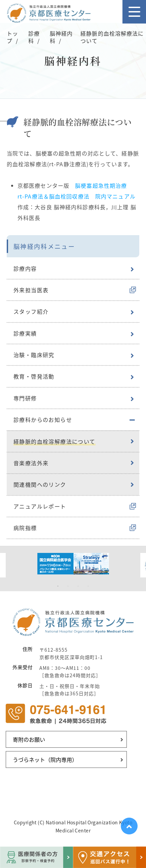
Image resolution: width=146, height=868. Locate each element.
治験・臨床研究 (34, 355)
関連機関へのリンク (40, 484)
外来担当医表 (31, 290)
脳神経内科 (61, 37)
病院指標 (25, 528)
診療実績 (25, 333)
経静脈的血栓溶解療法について (54, 441)
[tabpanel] (73, 564)
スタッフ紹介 (31, 311)
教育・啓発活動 (34, 376)
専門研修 (25, 398)
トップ (12, 37)
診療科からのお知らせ (43, 420)
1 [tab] (58, 586)
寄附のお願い (29, 739)
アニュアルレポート (40, 506)
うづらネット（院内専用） (45, 759)
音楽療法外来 (31, 463)
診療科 (34, 37)
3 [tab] (78, 586)
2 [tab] (68, 586)
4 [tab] (88, 586)
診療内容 (25, 268)
